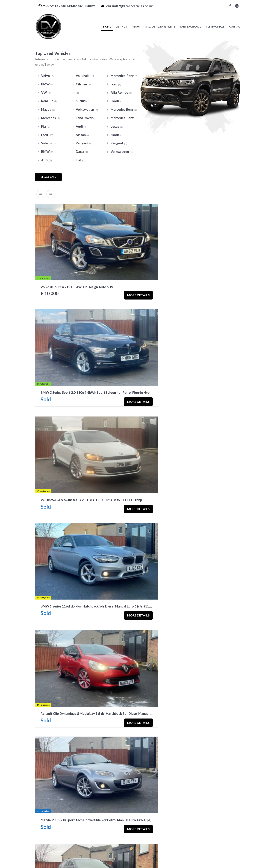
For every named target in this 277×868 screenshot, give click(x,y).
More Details (113, 280)
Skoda (117, 101)
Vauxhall (85, 76)
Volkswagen (87, 110)
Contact (235, 27)
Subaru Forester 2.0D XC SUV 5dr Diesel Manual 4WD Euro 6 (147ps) (200, 737)
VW (46, 93)
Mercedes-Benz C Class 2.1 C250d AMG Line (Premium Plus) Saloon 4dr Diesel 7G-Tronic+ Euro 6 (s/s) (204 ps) (124, 551)
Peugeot (84, 144)
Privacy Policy (88, 860)
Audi (47, 161)
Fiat (81, 161)
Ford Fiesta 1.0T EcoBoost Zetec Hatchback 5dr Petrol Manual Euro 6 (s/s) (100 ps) (103, 737)
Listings (121, 27)
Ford (47, 136)
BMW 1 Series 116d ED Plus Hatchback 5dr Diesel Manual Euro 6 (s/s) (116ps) (206, 366)
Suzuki (83, 101)
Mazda (48, 110)
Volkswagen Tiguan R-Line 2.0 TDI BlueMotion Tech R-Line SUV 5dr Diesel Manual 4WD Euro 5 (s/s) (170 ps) (122, 644)
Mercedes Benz (124, 110)
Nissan (83, 136)
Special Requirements (160, 27)
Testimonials (215, 27)
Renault (49, 101)
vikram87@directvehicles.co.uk (127, 6)
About (136, 27)
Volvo (47, 76)
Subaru (49, 144)
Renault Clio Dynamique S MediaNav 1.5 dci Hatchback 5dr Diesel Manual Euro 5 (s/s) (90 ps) (110, 459)
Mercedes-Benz (125, 76)
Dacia (82, 153)
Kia (45, 127)
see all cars (48, 178)
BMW (47, 84)
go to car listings (51, 833)
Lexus (117, 127)
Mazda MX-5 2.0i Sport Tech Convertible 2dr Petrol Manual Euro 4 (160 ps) (204, 459)
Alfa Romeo (121, 93)
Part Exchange (191, 27)
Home (107, 27)
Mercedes (51, 119)
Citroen (83, 84)
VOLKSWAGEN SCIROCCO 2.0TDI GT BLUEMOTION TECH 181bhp (92, 366)
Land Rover (86, 119)
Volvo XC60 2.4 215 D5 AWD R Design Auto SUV (77, 273)
